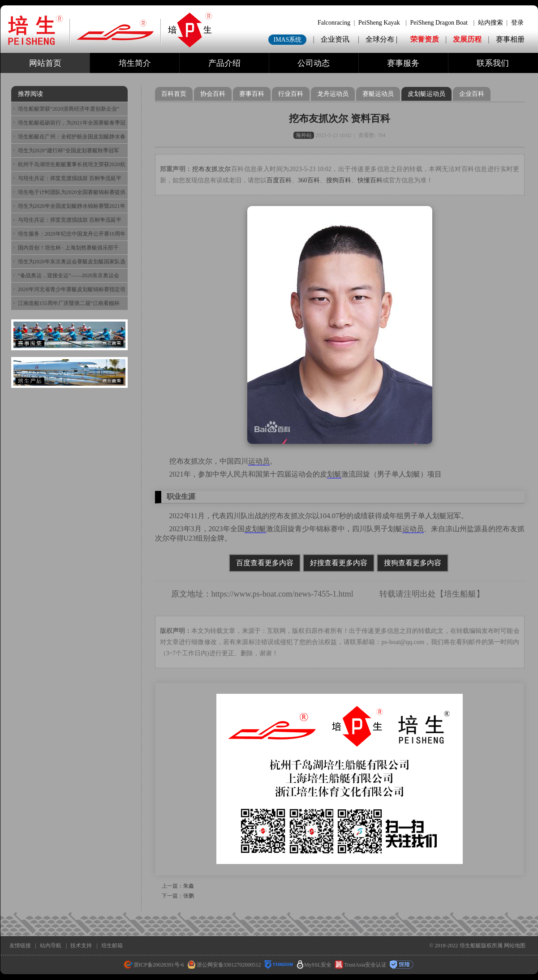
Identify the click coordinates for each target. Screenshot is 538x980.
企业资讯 (335, 39)
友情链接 (20, 946)
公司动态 (314, 63)
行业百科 (291, 94)
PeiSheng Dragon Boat (439, 23)
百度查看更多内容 (265, 563)
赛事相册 (510, 39)
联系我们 (493, 63)
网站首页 (45, 63)
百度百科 (279, 180)
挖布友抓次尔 (212, 169)
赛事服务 (403, 63)
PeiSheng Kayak (379, 23)
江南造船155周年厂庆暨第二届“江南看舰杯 (69, 303)
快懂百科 (370, 180)
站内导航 (51, 946)
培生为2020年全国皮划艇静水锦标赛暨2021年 (72, 206)
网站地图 (515, 946)
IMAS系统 (287, 40)
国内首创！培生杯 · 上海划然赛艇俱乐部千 (68, 248)
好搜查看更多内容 (339, 563)
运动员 (259, 461)
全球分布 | (382, 39)
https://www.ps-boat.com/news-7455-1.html (282, 594)
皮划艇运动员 (426, 94)
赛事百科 (252, 94)
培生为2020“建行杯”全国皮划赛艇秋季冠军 (69, 150)
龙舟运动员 (333, 94)
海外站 (304, 135)
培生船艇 (460, 594)
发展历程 (467, 39)
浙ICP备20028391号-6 (154, 965)
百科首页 (174, 94)
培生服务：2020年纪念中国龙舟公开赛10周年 (72, 234)
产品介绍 (224, 63)
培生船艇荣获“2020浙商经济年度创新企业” (69, 109)
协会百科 (213, 94)
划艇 (334, 474)
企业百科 (472, 94)
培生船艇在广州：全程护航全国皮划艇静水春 (72, 137)
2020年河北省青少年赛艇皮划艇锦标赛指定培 (72, 289)
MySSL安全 (314, 965)
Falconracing (334, 23)
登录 (517, 23)
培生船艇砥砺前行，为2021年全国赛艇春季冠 (72, 123)
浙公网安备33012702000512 (224, 965)
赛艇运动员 (378, 94)
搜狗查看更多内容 (413, 563)
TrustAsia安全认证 (361, 965)
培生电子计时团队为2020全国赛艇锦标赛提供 (72, 192)
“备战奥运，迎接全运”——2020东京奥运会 (69, 275)
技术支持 (81, 946)
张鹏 (189, 896)
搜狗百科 (339, 180)
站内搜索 (491, 23)
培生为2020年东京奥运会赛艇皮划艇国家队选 (72, 262)
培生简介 (135, 63)
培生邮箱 (112, 946)
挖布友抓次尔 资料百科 (340, 118)
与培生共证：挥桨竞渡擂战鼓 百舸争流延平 (70, 178)
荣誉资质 (425, 39)
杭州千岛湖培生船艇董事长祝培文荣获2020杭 (72, 164)
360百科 (309, 180)
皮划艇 (255, 529)
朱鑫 (189, 886)
